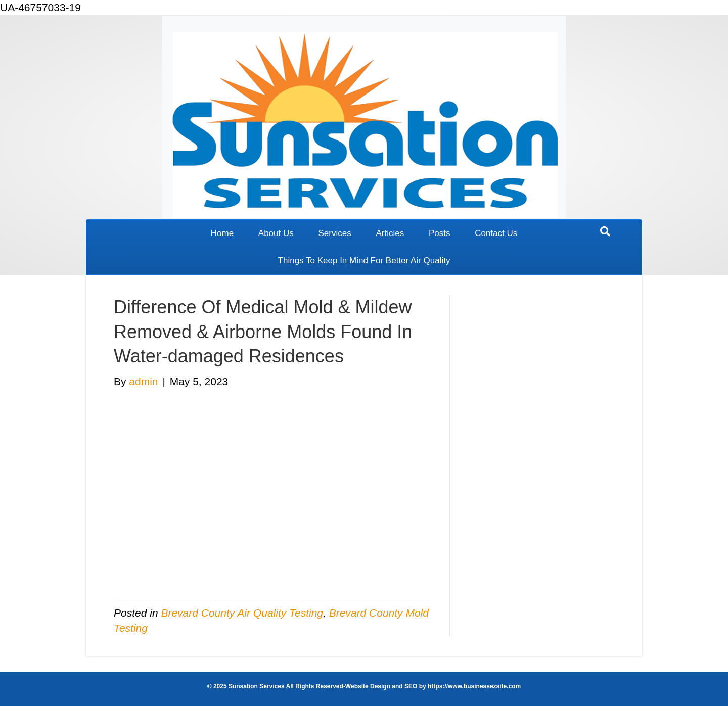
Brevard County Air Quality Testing (242, 613)
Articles (390, 233)
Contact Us (496, 233)
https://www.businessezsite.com (474, 686)
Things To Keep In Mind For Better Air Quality (364, 261)
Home (222, 233)
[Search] (605, 231)
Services (335, 233)
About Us (276, 233)
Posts (440, 233)
